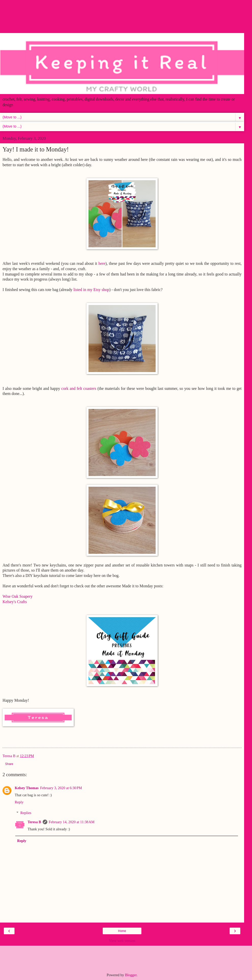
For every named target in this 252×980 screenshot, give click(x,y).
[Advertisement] (122, 19)
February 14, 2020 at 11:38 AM (72, 822)
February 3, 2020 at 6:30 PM (61, 788)
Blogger (131, 975)
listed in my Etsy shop (91, 290)
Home (122, 931)
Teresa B (34, 822)
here (102, 263)
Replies (26, 813)
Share (9, 764)
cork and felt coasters (79, 388)
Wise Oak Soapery (18, 596)
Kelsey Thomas (27, 788)
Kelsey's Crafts (15, 602)
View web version (122, 941)
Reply (19, 802)
